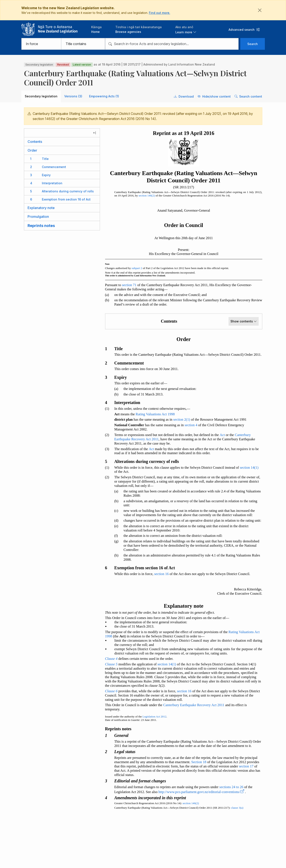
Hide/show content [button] (214, 96)
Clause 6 (111, 691)
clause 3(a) (237, 808)
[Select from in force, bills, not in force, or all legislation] (41, 44)
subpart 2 (137, 268)
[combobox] (172, 44)
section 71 (129, 285)
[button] (186, 29)
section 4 (191, 425)
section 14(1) (249, 468)
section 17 (246, 766)
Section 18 (199, 762)
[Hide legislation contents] (62, 133)
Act (222, 435)
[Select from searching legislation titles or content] (83, 44)
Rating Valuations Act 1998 (155, 414)
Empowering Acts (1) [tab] (104, 96)
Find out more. (160, 13)
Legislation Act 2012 (154, 717)
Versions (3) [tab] (73, 96)
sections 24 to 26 (231, 787)
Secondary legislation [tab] (41, 96)
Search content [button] (248, 96)
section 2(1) (182, 419)
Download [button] (184, 96)
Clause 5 (111, 664)
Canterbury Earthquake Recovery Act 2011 (194, 705)
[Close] (260, 10)
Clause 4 (111, 659)
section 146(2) (147, 195)
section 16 (161, 574)
